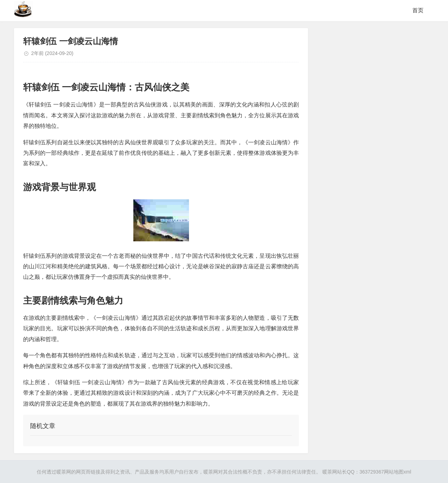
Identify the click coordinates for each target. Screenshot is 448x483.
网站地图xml (398, 472)
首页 (418, 10)
